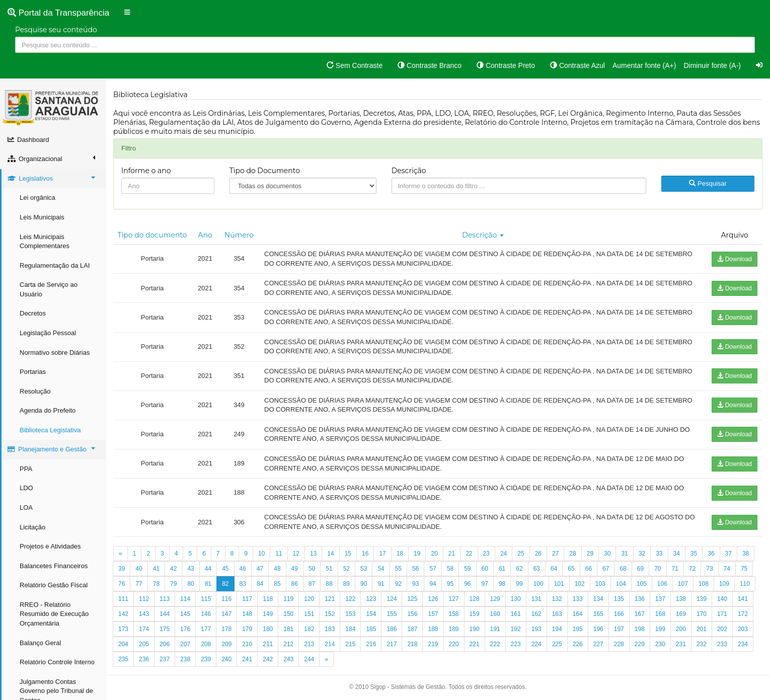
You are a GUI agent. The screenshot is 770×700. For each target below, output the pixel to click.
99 (519, 584)
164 (578, 614)
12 (296, 554)
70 (658, 569)
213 (309, 644)
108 (704, 584)
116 (226, 599)
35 (694, 554)
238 (185, 659)
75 (744, 569)
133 (578, 599)
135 (619, 599)
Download (735, 259)
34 (677, 554)
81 (208, 584)
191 (495, 629)
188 (433, 629)
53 (364, 569)
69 (640, 569)
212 (288, 644)
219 (433, 644)
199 (660, 629)
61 (502, 569)
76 (122, 584)
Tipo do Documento (265, 171)
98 (502, 584)
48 (277, 569)
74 (727, 569)
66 (589, 569)
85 (277, 584)
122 (350, 599)
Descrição (409, 171)
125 (412, 599)
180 (268, 629)
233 (722, 644)
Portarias (33, 372)
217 (392, 644)
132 (557, 599)
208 (206, 644)
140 (722, 599)
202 (722, 629)
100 (538, 584)
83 (243, 584)
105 (642, 584)
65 (571, 569)
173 (123, 629)
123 (371, 599)
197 (619, 629)
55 (398, 569)
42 (173, 569)
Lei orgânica (37, 198)
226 (578, 644)
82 (225, 584)
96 (467, 584)
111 (123, 599)
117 (247, 599)
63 (537, 569)
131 (536, 599)
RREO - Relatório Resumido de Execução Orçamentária (54, 614)
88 (329, 584)
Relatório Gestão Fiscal (54, 585)
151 (309, 614)
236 (144, 659)
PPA (26, 469)
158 (454, 614)
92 (398, 584)
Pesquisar (708, 183)
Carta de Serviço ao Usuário (49, 289)
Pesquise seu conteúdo (56, 30)
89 (346, 584)
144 (165, 614)
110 (745, 584)
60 (485, 569)
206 (165, 644)
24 (504, 554)
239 (206, 659)
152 (330, 614)
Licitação (32, 527)
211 (268, 644)
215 (350, 644)
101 (559, 584)
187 (412, 629)
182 (309, 629)
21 (452, 554)
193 (536, 629)
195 (578, 629)
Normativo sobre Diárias (55, 353)
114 (185, 599)
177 (206, 629)
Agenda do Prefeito (48, 410)
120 (309, 599)
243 (288, 659)
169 (681, 614)
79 (173, 584)
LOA (26, 508)
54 (381, 569)
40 (139, 569)
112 (144, 599)
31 (624, 554)
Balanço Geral (40, 643)
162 (536, 614)
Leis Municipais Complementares (45, 242)
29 (590, 554)
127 (454, 599)
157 (433, 614)
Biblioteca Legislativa (50, 430)
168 (660, 614)
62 (519, 569)
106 (662, 584)
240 (226, 659)
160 (495, 614)
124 (392, 599)
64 (554, 569)
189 (454, 629)
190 (475, 629)
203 (743, 629)
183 (330, 629)
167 (640, 614)
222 (495, 644)
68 (623, 569)
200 (681, 629)
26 (538, 554)
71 (675, 569)
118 (268, 599)
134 (598, 599)
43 (190, 569)
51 (329, 569)
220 (454, 644)
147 (226, 614)
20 (434, 554)
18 (400, 554)
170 (702, 614)
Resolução (35, 391)
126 (433, 599)
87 (312, 584)
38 (746, 554)
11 (279, 554)
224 (536, 644)
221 (475, 644)
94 (433, 584)
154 (371, 614)
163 (557, 614)
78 (156, 584)
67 (606, 569)
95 (450, 584)
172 (743, 614)
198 (640, 629)
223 (516, 644)
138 (681, 599)
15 (348, 554)
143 (144, 614)
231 (681, 644)
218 (412, 644)
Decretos (33, 313)
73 (709, 569)
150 (288, 614)
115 (206, 599)
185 (371, 629)
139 (702, 599)
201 (702, 629)
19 (417, 554)
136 (640, 599)
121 (330, 599)
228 (619, 644)
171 (722, 614)
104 (621, 584)
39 (122, 569)
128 (475, 599)
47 (260, 569)
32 (642, 554)
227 (598, 644)
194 (557, 629)
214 (330, 644)
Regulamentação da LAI (55, 265)
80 (190, 584)
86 (295, 584)
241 (247, 659)
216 (371, 644)
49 (295, 569)
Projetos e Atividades (50, 546)
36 (711, 554)
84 (260, 584)
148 (247, 614)
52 (346, 569)
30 (607, 554)
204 (123, 644)
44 (208, 569)
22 (469, 554)
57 (433, 569)
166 (619, 614)
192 (516, 629)
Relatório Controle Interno (57, 662)
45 (225, 569)
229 (640, 644)
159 (475, 614)
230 (660, 644)
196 (598, 629)
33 (659, 554)
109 (724, 584)
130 (516, 599)
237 (165, 659)
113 (165, 599)
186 (392, 629)
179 (247, 629)
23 (486, 554)
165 (598, 614)
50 (312, 569)
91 (381, 584)
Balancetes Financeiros (54, 566)
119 (288, 599)
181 (288, 629)
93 (415, 584)
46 (243, 569)
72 (692, 569)
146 (206, 614)
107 (683, 584)
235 (123, 659)
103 (600, 584)
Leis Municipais (42, 217)
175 (165, 629)
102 (580, 584)
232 (702, 644)
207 (185, 644)
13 (313, 554)
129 (495, 599)
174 (144, 629)
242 (268, 659)
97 (485, 584)
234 (743, 644)
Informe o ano (146, 171)
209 (226, 644)
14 (330, 554)
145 (185, 614)
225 (557, 644)
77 (139, 584)
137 (660, 599)
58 (450, 569)
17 (382, 554)
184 (350, 629)
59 (467, 569)
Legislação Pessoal (48, 333)
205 (144, 644)
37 (728, 554)
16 (365, 554)
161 (516, 614)
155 (392, 614)
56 (415, 569)
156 (412, 614)
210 (247, 644)
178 (226, 629)
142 (123, 614)
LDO (26, 488)
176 (185, 629)
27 (555, 554)
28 (572, 554)
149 (268, 614)
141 (743, 599)
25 (521, 554)
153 (350, 614)
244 (309, 659)
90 (364, 584)
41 (156, 569)
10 (261, 554)
